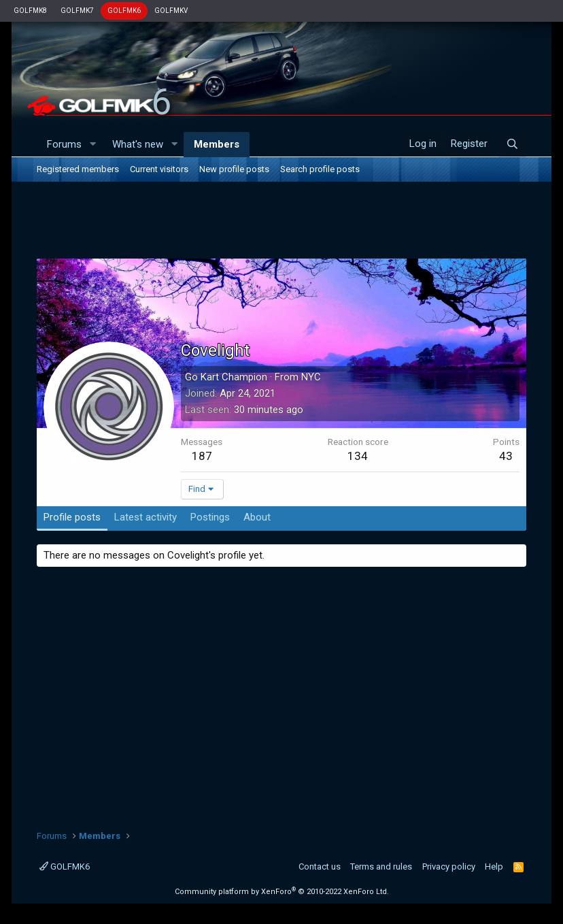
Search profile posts (320, 169)
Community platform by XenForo (282, 892)
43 (506, 456)
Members (217, 144)
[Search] (512, 144)
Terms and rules (381, 867)
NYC (311, 377)
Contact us (320, 867)
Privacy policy (449, 867)
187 (202, 456)
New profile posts (234, 169)
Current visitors (159, 169)
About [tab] (257, 517)
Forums (64, 144)
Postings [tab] (210, 517)
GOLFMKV (171, 11)
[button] (92, 145)
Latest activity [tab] (146, 517)
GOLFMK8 (30, 11)
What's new (138, 144)
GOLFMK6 (124, 11)
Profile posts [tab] (72, 517)
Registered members (78, 169)
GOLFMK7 (77, 11)
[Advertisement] (282, 222)
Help (494, 867)
